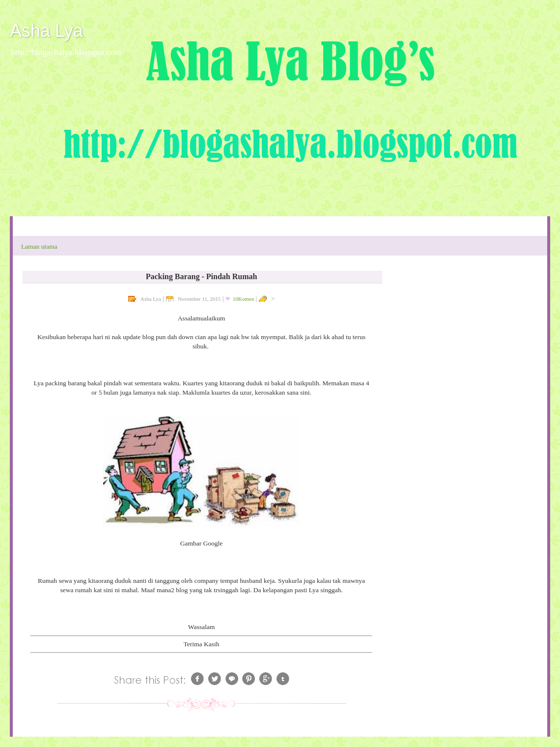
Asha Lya (46, 31)
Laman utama (39, 246)
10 (243, 299)
